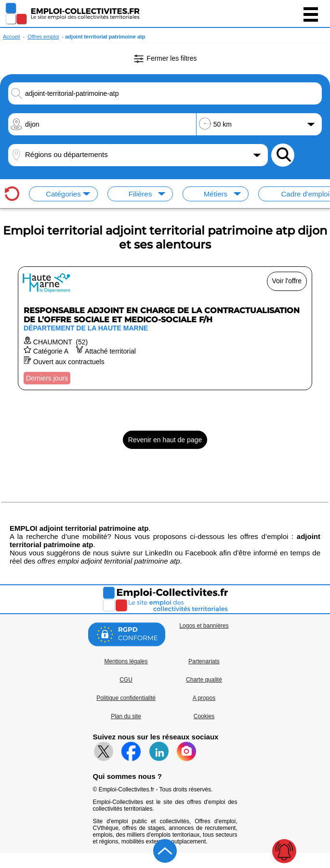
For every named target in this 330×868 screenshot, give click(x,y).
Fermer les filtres (165, 59)
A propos (204, 698)
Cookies (204, 716)
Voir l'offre (287, 281)
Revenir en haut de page (165, 440)
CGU (126, 680)
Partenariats (204, 661)
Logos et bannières (204, 626)
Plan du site (126, 716)
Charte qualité (204, 680)
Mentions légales (126, 661)
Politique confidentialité (126, 698)
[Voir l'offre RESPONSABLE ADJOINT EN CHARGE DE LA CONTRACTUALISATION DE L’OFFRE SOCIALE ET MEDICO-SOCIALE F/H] (165, 328)
